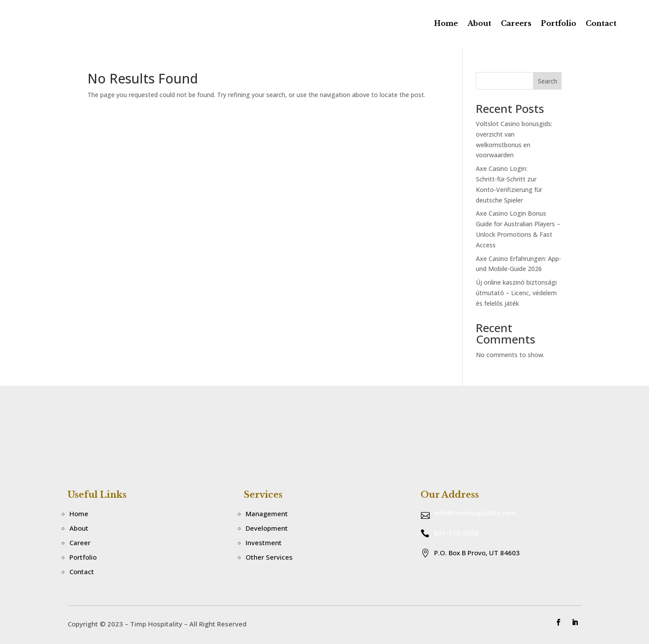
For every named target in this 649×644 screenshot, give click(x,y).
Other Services (269, 557)
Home (446, 23)
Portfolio (558, 23)
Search (547, 81)
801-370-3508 (456, 533)
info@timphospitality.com (475, 513)
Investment (264, 543)
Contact (601, 23)
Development (267, 528)
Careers (516, 23)
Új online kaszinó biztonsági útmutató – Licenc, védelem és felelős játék (516, 293)
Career (80, 543)
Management (267, 514)
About (479, 23)
